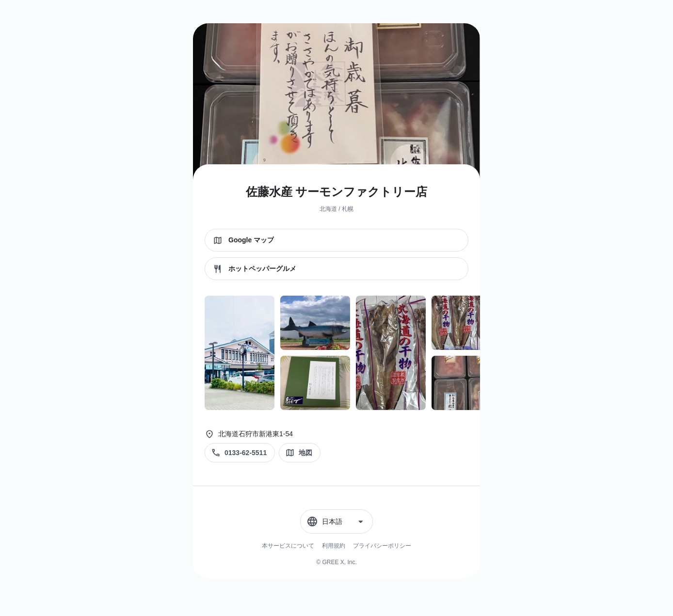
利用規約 (334, 546)
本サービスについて (288, 546)
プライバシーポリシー (382, 546)
